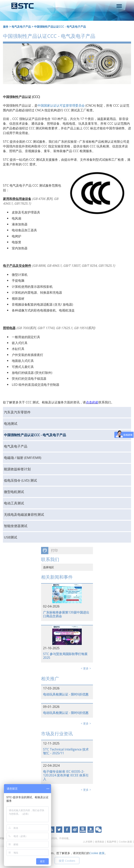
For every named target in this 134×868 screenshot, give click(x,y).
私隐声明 (112, 842)
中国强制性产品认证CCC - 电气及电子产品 (60, 27)
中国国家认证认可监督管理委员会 (61, 105)
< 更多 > (86, 668)
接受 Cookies (67, 861)
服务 (6, 27)
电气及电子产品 (21, 27)
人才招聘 (88, 842)
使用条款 (100, 842)
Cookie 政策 (125, 842)
